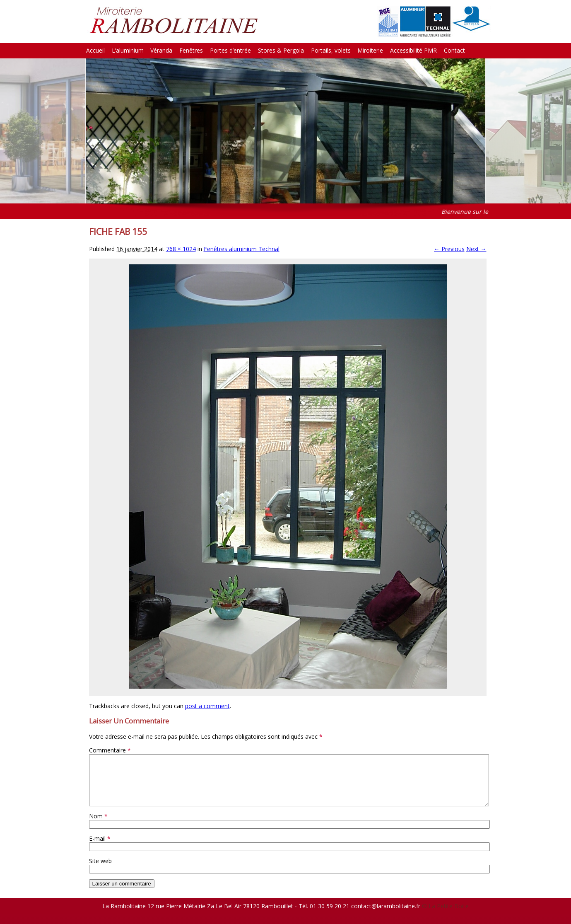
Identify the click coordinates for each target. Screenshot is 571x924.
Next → (476, 249)
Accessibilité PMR (413, 50)
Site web (100, 871)
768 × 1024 (181, 249)
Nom (98, 826)
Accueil (95, 50)
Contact (454, 50)
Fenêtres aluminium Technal (242, 249)
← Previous (449, 249)
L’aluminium (128, 50)
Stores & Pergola (281, 50)
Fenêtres (191, 50)
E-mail (100, 848)
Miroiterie (370, 50)
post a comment (207, 706)
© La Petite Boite (445, 916)
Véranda (161, 50)
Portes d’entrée (230, 50)
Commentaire (110, 750)
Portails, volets (331, 50)
